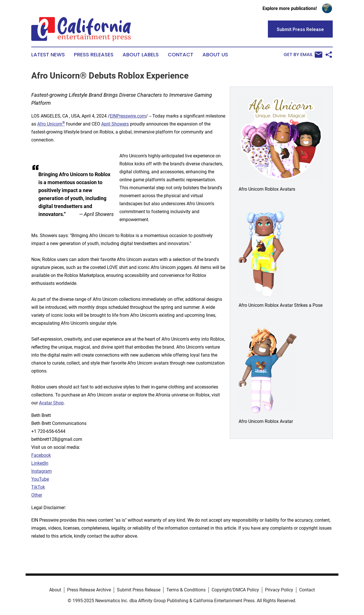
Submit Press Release (139, 590)
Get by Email (303, 55)
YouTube (40, 479)
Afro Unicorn (51, 124)
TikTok (38, 487)
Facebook (41, 455)
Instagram (42, 471)
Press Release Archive (89, 590)
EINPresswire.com (128, 116)
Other (37, 495)
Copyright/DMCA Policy (235, 590)
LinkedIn (40, 463)
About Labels (141, 55)
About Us (215, 55)
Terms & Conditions (186, 590)
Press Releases (94, 55)
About (55, 590)
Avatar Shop (51, 403)
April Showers (115, 124)
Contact (181, 55)
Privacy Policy (279, 590)
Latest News (48, 55)
